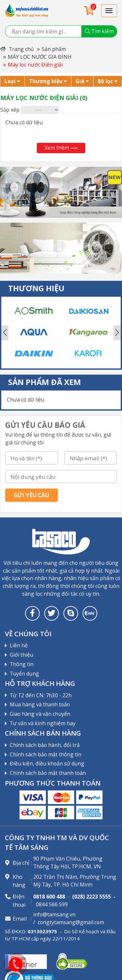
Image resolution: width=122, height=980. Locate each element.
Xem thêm (61, 148)
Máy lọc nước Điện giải (35, 65)
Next (117, 333)
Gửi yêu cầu (31, 495)
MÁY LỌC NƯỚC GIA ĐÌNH (40, 57)
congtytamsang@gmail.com (71, 922)
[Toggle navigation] (109, 11)
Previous (5, 333)
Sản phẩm (54, 49)
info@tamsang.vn (54, 914)
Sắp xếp (10, 110)
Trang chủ (17, 49)
